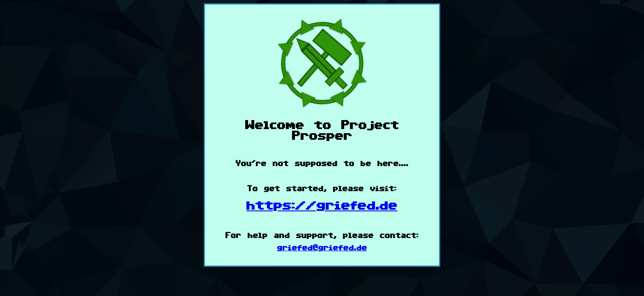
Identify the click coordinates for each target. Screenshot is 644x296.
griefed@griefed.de (322, 248)
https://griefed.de (322, 206)
